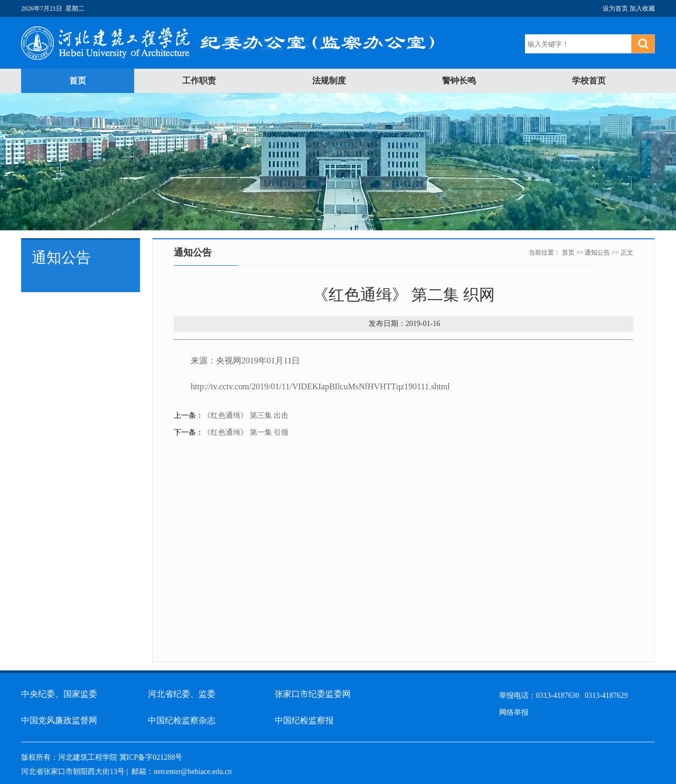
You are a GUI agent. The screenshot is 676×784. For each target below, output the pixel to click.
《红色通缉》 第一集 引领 (246, 432)
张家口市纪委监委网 (313, 694)
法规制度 (329, 81)
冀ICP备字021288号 (151, 757)
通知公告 (597, 253)
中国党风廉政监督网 (59, 720)
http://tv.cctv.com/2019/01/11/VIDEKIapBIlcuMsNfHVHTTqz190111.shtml (320, 386)
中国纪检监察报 (304, 720)
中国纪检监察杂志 (182, 720)
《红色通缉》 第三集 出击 (246, 416)
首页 (78, 81)
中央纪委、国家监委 (59, 694)
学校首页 (589, 81)
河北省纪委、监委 (182, 694)
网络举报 (514, 712)
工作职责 (199, 81)
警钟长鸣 (459, 81)
